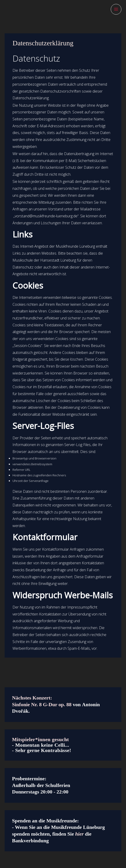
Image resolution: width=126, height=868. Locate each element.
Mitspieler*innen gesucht (40, 739)
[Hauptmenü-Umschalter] (116, 9)
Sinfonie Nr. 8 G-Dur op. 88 (42, 704)
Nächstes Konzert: (32, 698)
